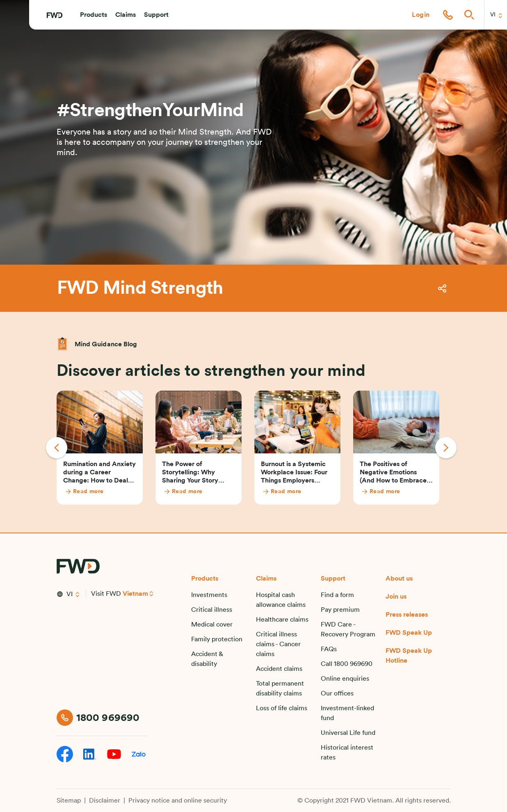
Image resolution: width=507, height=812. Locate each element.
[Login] (421, 15)
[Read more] (104, 492)
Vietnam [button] (135, 594)
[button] (94, 15)
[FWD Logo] (55, 15)
